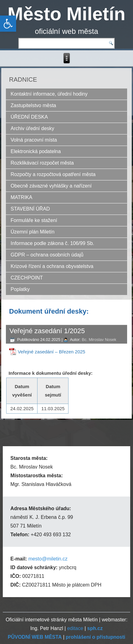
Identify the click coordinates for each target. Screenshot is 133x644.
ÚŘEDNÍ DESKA (29, 117)
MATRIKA (21, 197)
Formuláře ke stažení (34, 220)
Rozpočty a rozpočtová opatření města (53, 174)
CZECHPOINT (27, 278)
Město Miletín (66, 14)
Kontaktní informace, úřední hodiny (49, 94)
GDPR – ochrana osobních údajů (47, 255)
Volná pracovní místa (34, 140)
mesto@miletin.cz (48, 559)
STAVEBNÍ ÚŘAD (30, 209)
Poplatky (20, 289)
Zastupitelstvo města (33, 105)
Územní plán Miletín (32, 232)
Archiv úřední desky (32, 128)
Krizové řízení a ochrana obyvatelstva (52, 266)
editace (75, 628)
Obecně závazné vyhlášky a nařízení (51, 186)
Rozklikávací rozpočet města (42, 163)
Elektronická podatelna (36, 151)
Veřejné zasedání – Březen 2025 (51, 352)
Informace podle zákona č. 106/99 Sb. (52, 243)
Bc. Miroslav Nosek (99, 340)
